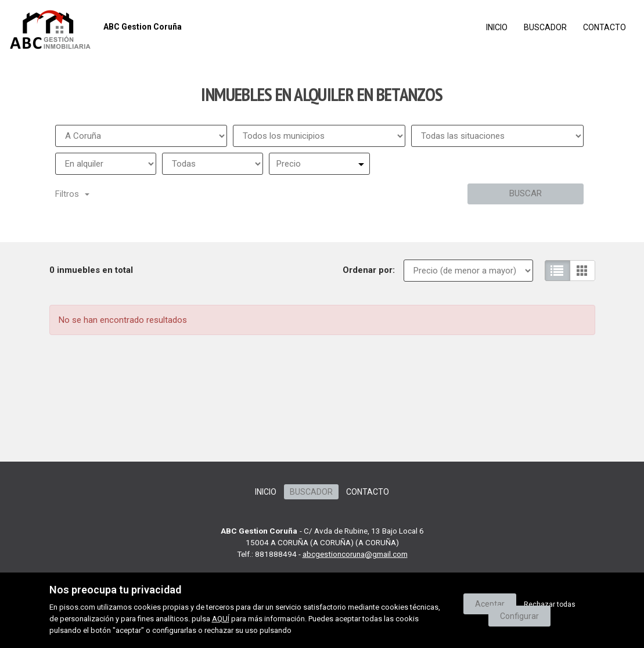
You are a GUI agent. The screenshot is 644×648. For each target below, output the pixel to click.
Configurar (519, 616)
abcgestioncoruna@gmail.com (355, 554)
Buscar (526, 193)
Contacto (605, 27)
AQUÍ (221, 619)
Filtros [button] (72, 194)
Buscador (545, 27)
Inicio (497, 27)
